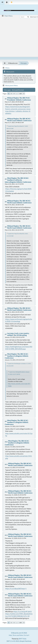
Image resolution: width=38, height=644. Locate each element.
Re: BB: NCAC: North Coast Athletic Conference (19, 120)
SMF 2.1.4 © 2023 (13, 641)
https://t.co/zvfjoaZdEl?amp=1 (16, 589)
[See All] (5, 63)
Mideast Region (13, 98)
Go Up (27, 635)
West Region (12, 178)
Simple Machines (26, 641)
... (17, 94)
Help (10, 635)
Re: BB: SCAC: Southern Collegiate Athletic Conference (17, 356)
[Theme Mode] (12, 2)
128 (20, 94)
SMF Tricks (23, 639)
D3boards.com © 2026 (19, 633)
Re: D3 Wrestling (20, 335)
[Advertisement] (19, 37)
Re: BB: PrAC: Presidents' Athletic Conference (19, 99)
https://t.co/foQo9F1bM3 (23, 611)
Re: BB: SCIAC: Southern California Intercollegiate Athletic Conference (18, 180)
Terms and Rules (18, 635)
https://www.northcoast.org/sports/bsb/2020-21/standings (19, 320)
